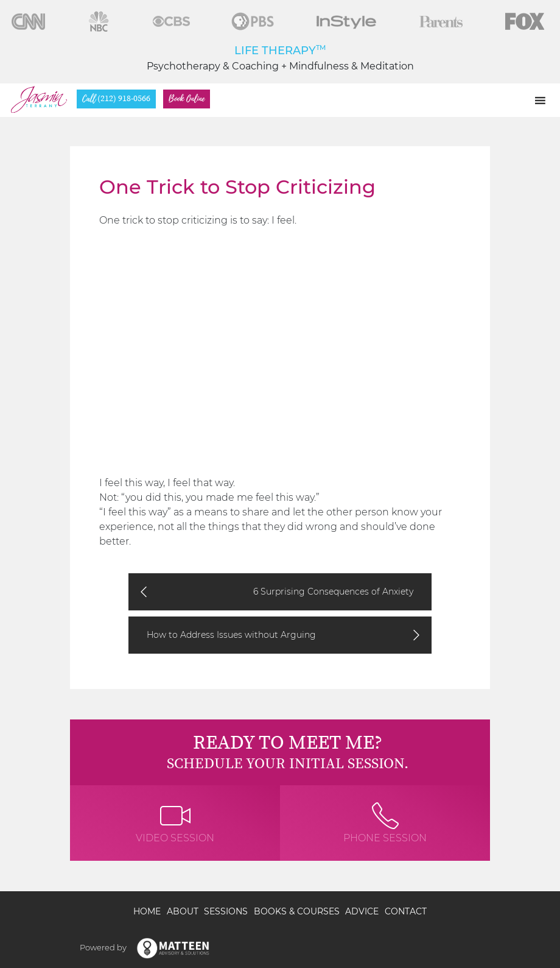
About (183, 911)
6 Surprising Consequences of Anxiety (333, 592)
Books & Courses (297, 911)
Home (147, 911)
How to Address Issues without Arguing (231, 635)
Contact (406, 911)
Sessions (226, 911)
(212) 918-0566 (116, 99)
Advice (362, 911)
